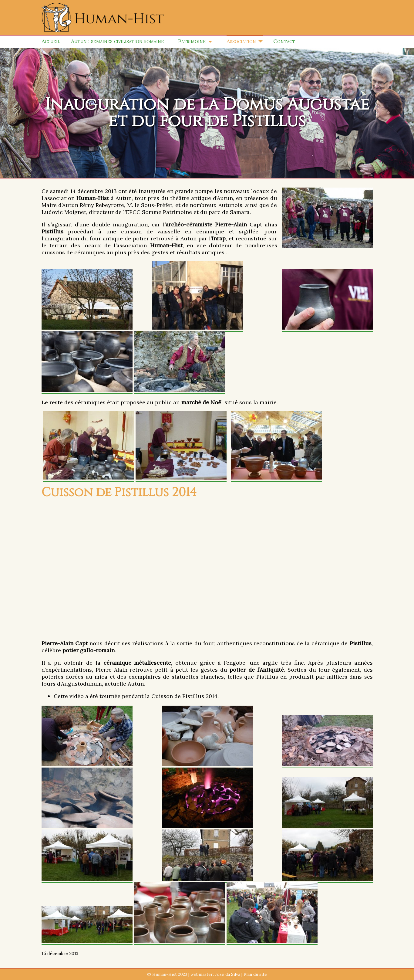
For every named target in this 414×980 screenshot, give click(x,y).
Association (241, 41)
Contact (284, 41)
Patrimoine (192, 41)
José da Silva (228, 974)
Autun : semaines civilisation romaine (117, 41)
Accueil (51, 41)
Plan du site (255, 974)
